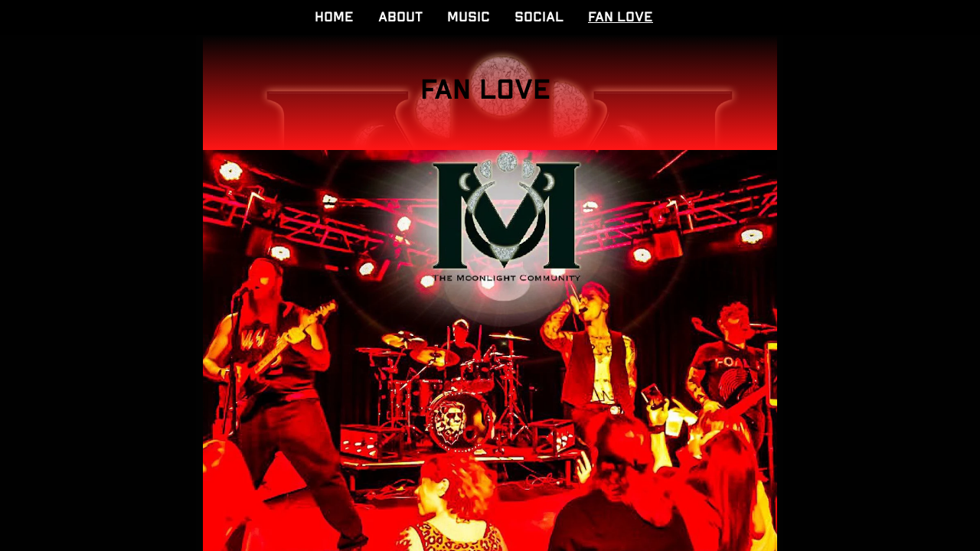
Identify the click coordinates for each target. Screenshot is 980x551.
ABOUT (400, 18)
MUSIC (469, 18)
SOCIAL (539, 18)
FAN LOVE (621, 18)
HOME (334, 18)
